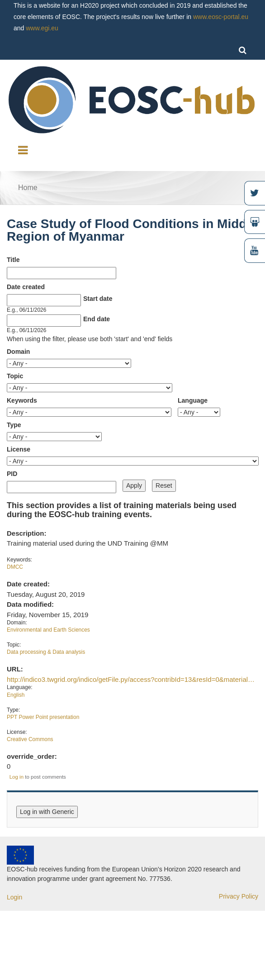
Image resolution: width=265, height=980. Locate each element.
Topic (15, 376)
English (16, 695)
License (19, 449)
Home (28, 188)
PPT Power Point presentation (43, 717)
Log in (17, 777)
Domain (18, 352)
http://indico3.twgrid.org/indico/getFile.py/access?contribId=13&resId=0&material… (131, 679)
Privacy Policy (239, 896)
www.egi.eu (42, 28)
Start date (98, 299)
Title (13, 260)
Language (193, 400)
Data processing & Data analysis (46, 652)
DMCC (15, 567)
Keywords (22, 400)
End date (97, 319)
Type (14, 425)
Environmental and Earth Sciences (48, 630)
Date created (26, 287)
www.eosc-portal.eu (221, 17)
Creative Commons (30, 739)
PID (12, 474)
